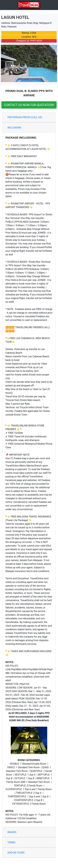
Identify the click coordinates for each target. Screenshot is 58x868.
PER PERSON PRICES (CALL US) (25, 117)
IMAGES (12, 832)
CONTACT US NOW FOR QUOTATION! (29, 105)
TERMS (11, 842)
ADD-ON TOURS (16, 853)
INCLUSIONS (14, 128)
